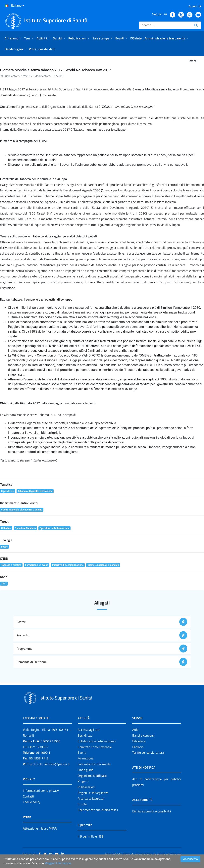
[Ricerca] (165, 25)
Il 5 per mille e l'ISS (91, 836)
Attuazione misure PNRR (40, 828)
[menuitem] (13, 38)
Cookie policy (32, 802)
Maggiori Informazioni (58, 863)
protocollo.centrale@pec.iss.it (50, 764)
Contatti (28, 796)
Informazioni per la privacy (41, 791)
